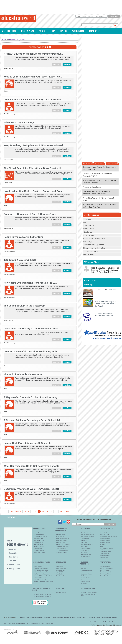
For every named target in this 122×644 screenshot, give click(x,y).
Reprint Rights (14, 565)
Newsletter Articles (39, 535)
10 (43, 511)
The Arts (84, 568)
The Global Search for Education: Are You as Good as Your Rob (99, 206)
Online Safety (85, 539)
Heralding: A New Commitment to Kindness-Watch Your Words (97, 192)
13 (55, 511)
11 (47, 511)
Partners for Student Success (108, 537)
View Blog (56, 64)
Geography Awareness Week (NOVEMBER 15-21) (31, 489)
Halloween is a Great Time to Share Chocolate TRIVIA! (97, 175)
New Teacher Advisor (62, 539)
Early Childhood (61, 568)
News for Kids (38, 548)
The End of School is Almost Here (23, 374)
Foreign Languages (87, 570)
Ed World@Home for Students (42, 596)
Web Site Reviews (62, 552)
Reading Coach (61, 543)
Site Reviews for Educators (41, 574)
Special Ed (60, 572)
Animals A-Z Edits (105, 566)
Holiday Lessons (38, 543)
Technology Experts (87, 544)
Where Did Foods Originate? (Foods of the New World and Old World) (106, 304)
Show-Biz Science (39, 550)
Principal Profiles (105, 539)
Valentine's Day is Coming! (19, 122)
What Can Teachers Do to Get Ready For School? (31, 466)
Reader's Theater (61, 541)
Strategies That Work (62, 546)
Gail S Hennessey (10, 114)
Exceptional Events (105, 552)
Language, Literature (87, 574)
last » (67, 511)
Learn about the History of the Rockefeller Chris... (32, 329)
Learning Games (38, 544)
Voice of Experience (62, 550)
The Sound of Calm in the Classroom (24, 306)
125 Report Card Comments (105, 289)
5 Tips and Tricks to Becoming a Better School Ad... (33, 420)
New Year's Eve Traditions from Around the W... (30, 283)
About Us (12, 549)
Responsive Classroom (63, 544)
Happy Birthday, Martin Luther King (24, 237)
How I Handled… (105, 533)
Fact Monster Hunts (106, 572)
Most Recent (100, 164)
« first (11, 511)
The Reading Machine (88, 535)
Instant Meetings (105, 556)
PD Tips (64, 31)
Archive (40, 533)
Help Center (13, 557)
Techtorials (84, 552)
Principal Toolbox (105, 541)
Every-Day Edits (38, 539)
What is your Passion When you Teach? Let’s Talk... (33, 77)
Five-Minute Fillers (39, 541)
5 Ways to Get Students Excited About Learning (30, 397)
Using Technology (86, 548)
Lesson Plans (28, 31)
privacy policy (104, 19)
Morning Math (104, 558)
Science (83, 580)
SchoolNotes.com (96, 622)
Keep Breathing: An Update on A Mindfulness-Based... (34, 145)
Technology (84, 584)
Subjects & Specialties (40, 578)
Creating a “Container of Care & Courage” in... (30, 214)
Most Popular (88, 164)
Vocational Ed (60, 576)
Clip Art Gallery (61, 535)
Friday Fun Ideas (105, 576)
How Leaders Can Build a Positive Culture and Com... (34, 191)
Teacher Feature (61, 548)
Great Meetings (104, 554)
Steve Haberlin (9, 68)
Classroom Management (41, 568)
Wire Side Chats (86, 554)
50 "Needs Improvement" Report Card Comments (104, 315)
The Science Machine (87, 537)
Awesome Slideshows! (92, 187)
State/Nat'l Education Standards (43, 576)
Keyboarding (85, 550)
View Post (67, 64)
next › (61, 511)
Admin (42, 31)
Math (83, 576)
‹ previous (18, 511)
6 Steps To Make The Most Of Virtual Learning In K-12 (70, 617)
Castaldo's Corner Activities (89, 592)
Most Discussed (112, 164)
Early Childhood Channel (41, 570)
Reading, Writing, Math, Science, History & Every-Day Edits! (105, 270)
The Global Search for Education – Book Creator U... (33, 168)
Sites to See (85, 541)
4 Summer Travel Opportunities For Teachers (103, 617)
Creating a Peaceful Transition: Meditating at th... (31, 351)
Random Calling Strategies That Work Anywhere (35, 617)
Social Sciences (86, 582)
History (83, 572)
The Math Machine (87, 533)
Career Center (38, 566)
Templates (94, 31)
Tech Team (84, 546)
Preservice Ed (60, 570)
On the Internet (85, 556)
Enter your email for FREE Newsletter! (94, 520)
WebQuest (84, 543)
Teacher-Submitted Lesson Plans (43, 582)
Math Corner (60, 537)
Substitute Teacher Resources (42, 580)
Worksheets (78, 31)
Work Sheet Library (39, 552)
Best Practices (9, 31)
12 (51, 511)
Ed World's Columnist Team (42, 572)
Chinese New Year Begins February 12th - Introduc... (33, 100)
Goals (102, 546)
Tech (53, 31)
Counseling (60, 566)
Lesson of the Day (39, 546)
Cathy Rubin (8, 183)
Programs (103, 544)
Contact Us (13, 553)
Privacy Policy (14, 569)
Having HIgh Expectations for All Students (27, 443)
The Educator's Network (110, 622)
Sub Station (60, 574)
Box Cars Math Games (40, 537)
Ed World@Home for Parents (42, 594)
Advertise (12, 561)
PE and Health (85, 578)
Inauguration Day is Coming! (20, 260)
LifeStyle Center (61, 592)
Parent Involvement (105, 543)
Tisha (6, 91)
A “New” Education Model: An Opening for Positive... (33, 54)
